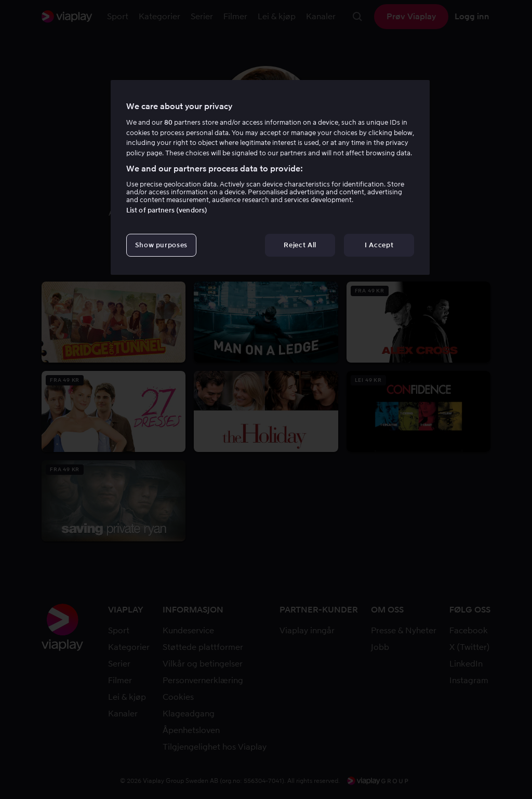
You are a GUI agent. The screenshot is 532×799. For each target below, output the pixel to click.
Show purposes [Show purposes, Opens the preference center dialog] (161, 245)
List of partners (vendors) (167, 210)
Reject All (300, 245)
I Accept (379, 245)
